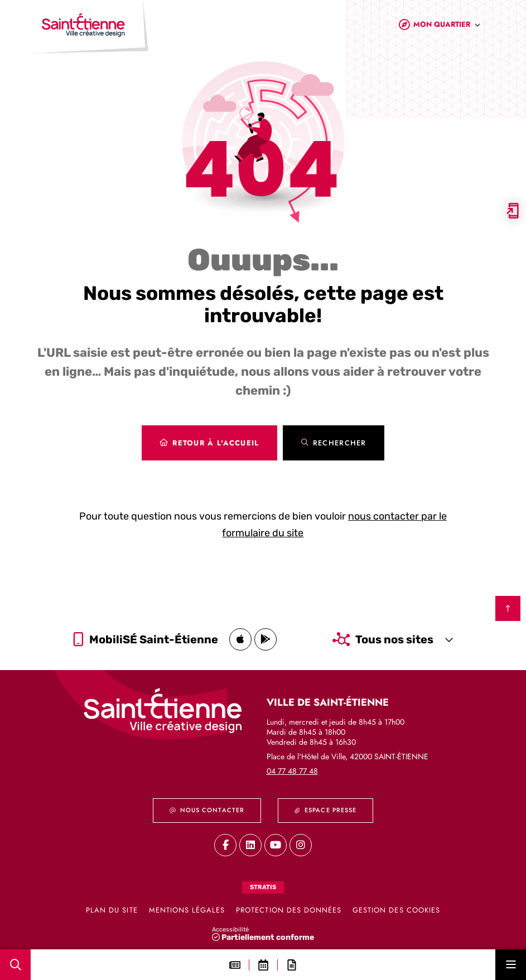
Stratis (263, 887)
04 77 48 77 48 (292, 771)
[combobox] (447, 27)
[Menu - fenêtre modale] (511, 965)
